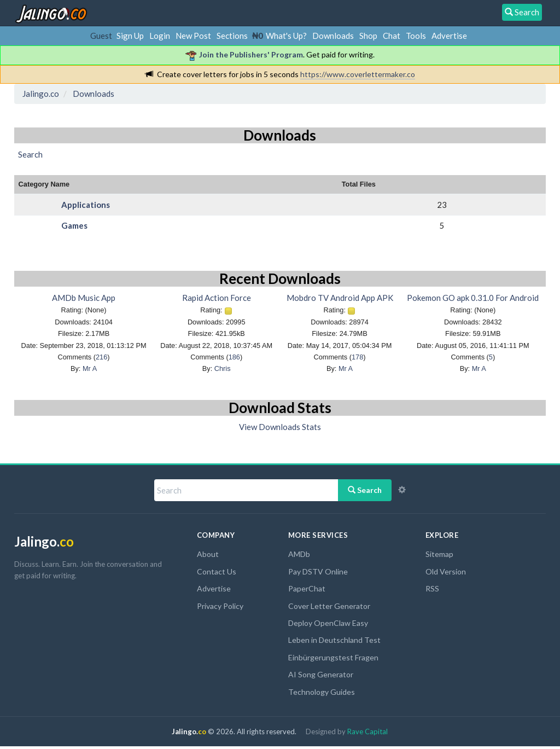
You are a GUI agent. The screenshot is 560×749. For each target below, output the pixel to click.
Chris (223, 368)
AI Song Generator (321, 674)
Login (160, 36)
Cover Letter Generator (329, 606)
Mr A (90, 368)
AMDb (299, 554)
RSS (432, 588)
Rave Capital (367, 731)
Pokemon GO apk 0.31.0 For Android (473, 298)
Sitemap (439, 554)
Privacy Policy (220, 606)
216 (101, 357)
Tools (416, 36)
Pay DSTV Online (318, 571)
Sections (232, 36)
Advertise (449, 36)
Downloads (333, 36)
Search (365, 490)
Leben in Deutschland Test (334, 640)
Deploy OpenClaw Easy (328, 623)
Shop (368, 36)
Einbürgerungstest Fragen (333, 657)
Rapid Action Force (217, 298)
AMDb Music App (84, 298)
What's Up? (286, 36)
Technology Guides (322, 692)
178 (357, 357)
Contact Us (217, 571)
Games (74, 225)
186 (234, 357)
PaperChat (307, 588)
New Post (193, 36)
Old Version (446, 571)
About (208, 554)
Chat (392, 36)
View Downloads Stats (280, 427)
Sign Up (130, 36)
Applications (86, 205)
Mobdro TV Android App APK (340, 298)
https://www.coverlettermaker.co (358, 74)
